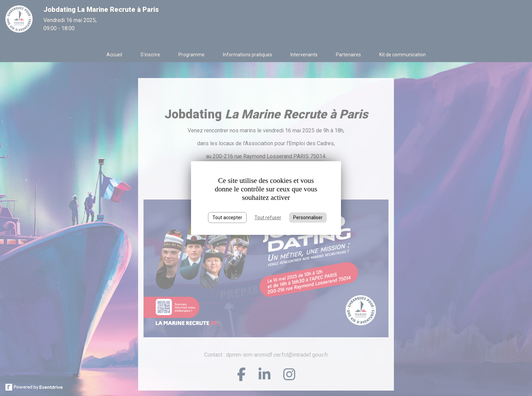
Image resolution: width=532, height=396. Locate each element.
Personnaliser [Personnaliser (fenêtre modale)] (308, 218)
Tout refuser (268, 218)
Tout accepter (227, 218)
